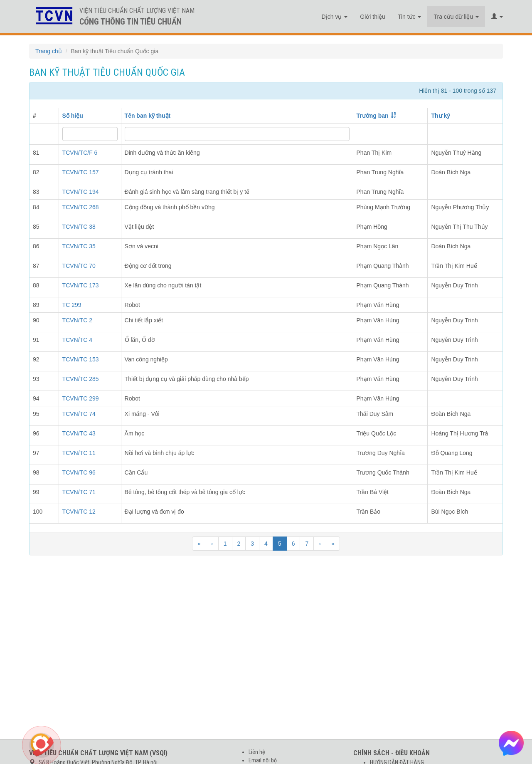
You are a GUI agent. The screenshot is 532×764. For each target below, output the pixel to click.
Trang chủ (49, 51)
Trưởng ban (373, 116)
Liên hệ (257, 752)
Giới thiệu (373, 17)
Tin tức (410, 17)
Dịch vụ (335, 17)
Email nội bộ (263, 760)
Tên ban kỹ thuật (148, 116)
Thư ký (441, 116)
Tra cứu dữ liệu (456, 17)
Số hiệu (73, 116)
